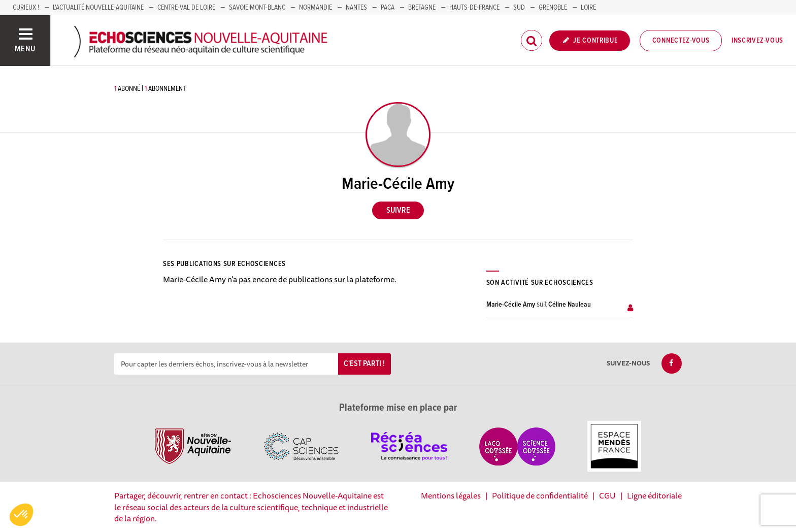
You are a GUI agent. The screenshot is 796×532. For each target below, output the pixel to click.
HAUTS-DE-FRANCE (474, 8)
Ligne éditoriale (654, 495)
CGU (607, 495)
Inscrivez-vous (757, 41)
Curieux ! (26, 8)
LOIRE (588, 8)
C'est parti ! (364, 364)
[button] (21, 515)
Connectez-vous (681, 41)
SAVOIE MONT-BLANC (257, 8)
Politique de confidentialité (540, 495)
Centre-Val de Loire (186, 8)
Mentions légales (451, 495)
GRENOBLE (553, 8)
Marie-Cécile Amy (511, 305)
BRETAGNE (422, 8)
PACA (388, 8)
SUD (519, 8)
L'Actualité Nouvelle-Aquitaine (98, 8)
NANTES (356, 8)
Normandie (316, 8)
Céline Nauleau (570, 305)
